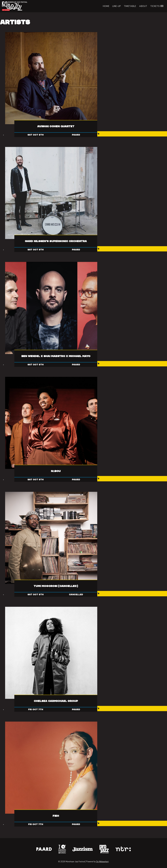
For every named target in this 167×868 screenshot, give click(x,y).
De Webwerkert (102, 862)
